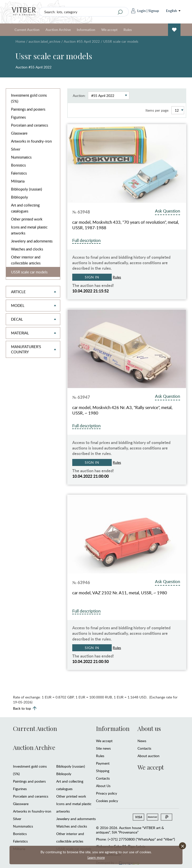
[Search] (120, 12)
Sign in (92, 277)
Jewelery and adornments (32, 241)
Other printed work (27, 219)
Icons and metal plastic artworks (29, 230)
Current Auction (27, 30)
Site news (103, 748)
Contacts (103, 778)
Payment (103, 763)
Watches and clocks (27, 249)
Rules (128, 30)
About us (149, 728)
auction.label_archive (44, 41)
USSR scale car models (29, 272)
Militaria (18, 181)
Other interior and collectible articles (26, 260)
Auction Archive (58, 30)
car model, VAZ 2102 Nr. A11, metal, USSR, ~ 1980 (120, 593)
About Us (103, 786)
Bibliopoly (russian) (26, 189)
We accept (109, 30)
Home (20, 41)
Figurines (18, 117)
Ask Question (167, 211)
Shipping (103, 771)
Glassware (19, 133)
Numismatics (21, 157)
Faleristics (19, 173)
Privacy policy (106, 793)
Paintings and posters (28, 109)
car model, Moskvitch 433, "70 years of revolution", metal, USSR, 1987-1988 (126, 225)
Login (138, 11)
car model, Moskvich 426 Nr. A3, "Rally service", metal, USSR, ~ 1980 (122, 410)
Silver (16, 149)
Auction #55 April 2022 (82, 41)
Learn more (96, 857)
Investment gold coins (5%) (29, 98)
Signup (154, 11)
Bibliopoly (19, 197)
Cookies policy (107, 801)
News (142, 741)
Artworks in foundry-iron (31, 141)
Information (86, 30)
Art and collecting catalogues (25, 208)
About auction (148, 756)
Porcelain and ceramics (29, 125)
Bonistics (18, 165)
